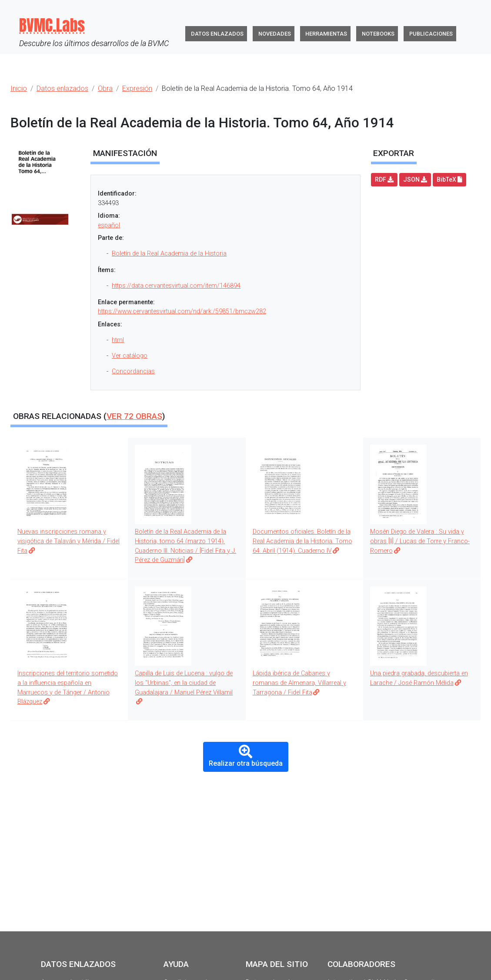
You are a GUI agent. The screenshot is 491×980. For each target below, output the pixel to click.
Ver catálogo (130, 356)
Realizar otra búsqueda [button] (246, 756)
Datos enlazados (217, 34)
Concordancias (133, 371)
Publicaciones (431, 34)
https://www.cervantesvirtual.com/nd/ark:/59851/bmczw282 (182, 311)
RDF (384, 179)
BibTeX (449, 179)
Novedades (275, 34)
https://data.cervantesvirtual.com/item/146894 (176, 286)
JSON (415, 179)
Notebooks (378, 34)
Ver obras (134, 416)
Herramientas (326, 34)
